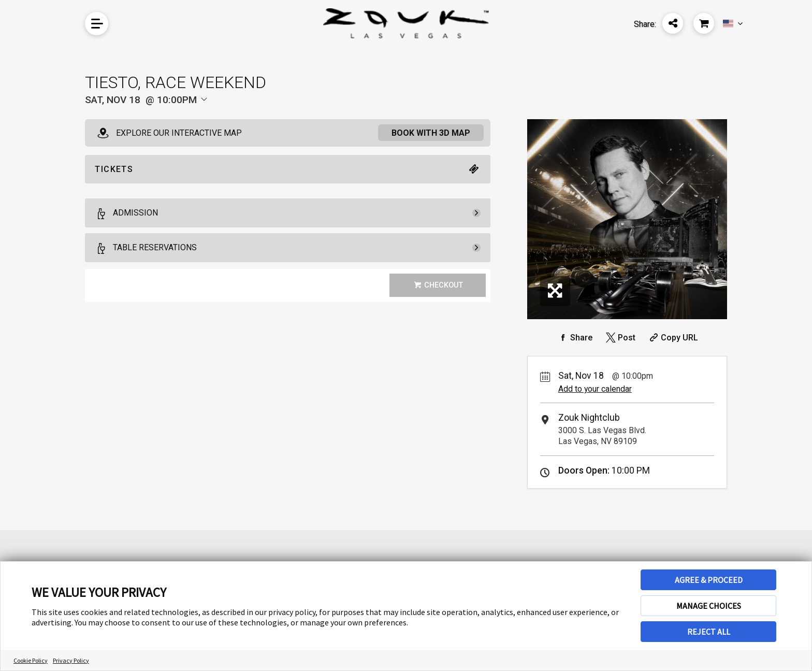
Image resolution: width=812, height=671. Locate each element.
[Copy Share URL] (672, 338)
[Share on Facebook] (574, 338)
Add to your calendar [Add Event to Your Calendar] (595, 389)
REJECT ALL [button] (709, 632)
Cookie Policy (31, 660)
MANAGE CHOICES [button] (709, 606)
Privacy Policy (71, 660)
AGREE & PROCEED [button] (709, 580)
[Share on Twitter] (620, 338)
